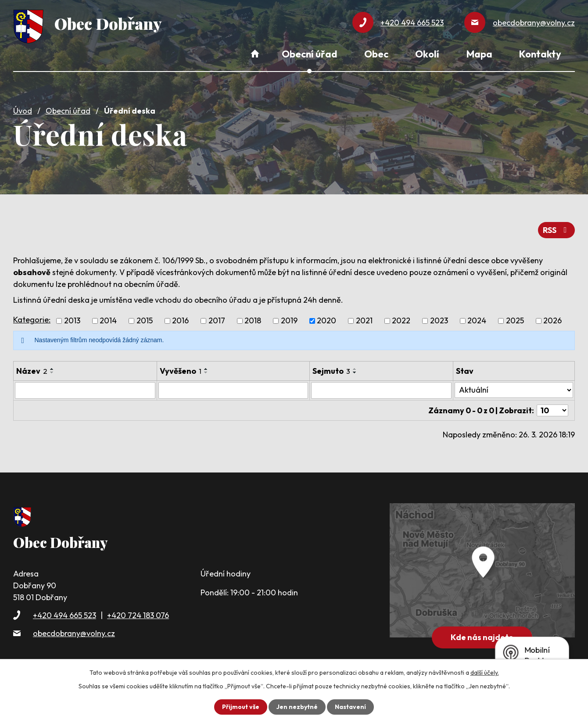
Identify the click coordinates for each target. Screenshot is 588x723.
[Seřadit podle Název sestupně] (52, 372)
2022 (401, 321)
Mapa (479, 54)
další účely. (485, 673)
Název (32, 371)
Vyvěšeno (181, 371)
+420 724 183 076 (138, 615)
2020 (326, 321)
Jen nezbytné (297, 707)
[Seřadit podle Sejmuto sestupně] (355, 372)
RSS (557, 230)
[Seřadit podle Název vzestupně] (52, 369)
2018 (253, 321)
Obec (376, 54)
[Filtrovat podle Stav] (514, 390)
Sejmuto (331, 371)
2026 (552, 321)
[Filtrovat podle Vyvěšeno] (233, 390)
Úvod (23, 111)
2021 (364, 321)
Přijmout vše (241, 707)
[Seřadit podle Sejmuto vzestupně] (355, 369)
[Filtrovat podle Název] (85, 390)
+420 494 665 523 (65, 615)
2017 (217, 321)
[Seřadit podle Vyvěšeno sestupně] (206, 372)
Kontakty (540, 54)
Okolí (427, 54)
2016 (180, 321)
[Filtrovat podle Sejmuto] (381, 390)
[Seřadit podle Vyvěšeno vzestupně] (206, 369)
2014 (108, 321)
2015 (145, 321)
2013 (72, 321)
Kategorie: (32, 320)
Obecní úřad (68, 111)
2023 (439, 321)
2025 (515, 321)
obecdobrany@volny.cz (74, 633)
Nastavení (350, 707)
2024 (477, 321)
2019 (289, 321)
